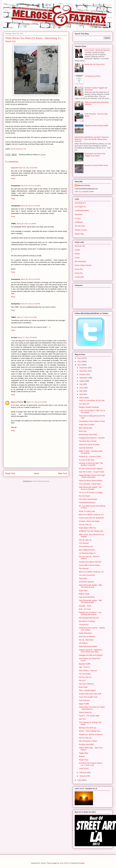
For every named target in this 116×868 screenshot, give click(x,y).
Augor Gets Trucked (87, 425)
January (83, 776)
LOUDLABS (79, 277)
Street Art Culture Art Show (89, 445)
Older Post (62, 473)
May (81, 391)
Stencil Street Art (85, 712)
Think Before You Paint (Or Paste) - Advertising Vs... (92, 708)
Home (37, 473)
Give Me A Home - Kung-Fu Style (92, 472)
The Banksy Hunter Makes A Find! (92, 421)
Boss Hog (83, 431)
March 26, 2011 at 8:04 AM (28, 168)
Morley (77, 254)
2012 (80, 361)
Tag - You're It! (84, 667)
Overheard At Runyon (87, 502)
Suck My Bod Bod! (86, 448)
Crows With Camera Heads (89, 565)
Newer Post (10, 473)
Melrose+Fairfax (17, 402)
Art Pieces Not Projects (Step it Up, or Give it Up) (91, 764)
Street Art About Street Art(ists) (91, 481)
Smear (77, 258)
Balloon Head (84, 594)
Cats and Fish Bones (87, 597)
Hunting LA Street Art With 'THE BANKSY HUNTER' (91, 464)
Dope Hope (83, 591)
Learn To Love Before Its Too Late (92, 400)
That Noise (83, 578)
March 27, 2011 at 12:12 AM (27, 317)
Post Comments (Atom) (41, 481)
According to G (80, 203)
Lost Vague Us (80, 207)
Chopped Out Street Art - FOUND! (92, 438)
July (81, 384)
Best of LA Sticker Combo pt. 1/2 (91, 572)
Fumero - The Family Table (89, 716)
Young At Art (84, 624)
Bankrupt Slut (80, 246)
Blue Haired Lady (85, 428)
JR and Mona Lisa (86, 546)
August (82, 381)
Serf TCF (82, 719)
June (81, 388)
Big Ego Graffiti (85, 664)
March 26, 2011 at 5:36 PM (30, 304)
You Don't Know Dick (87, 575)
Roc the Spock (85, 496)
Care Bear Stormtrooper (88, 499)
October (83, 374)
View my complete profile (84, 192)
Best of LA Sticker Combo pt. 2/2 (91, 515)
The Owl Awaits (85, 674)
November (83, 371)
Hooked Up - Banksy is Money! (91, 734)
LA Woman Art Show (93, 76)
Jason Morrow (65, 863)
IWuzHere (78, 214)
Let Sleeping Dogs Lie (87, 553)
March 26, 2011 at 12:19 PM (31, 186)
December (83, 368)
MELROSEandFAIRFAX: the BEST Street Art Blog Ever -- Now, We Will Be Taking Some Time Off (92, 139)
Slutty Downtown (85, 633)
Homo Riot (79, 269)
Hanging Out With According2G (91, 655)
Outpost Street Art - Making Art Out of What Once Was (91, 651)
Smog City (79, 273)
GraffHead (79, 222)
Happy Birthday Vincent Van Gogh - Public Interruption (92, 476)
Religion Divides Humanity (89, 407)
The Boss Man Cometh (88, 441)
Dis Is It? (82, 680)
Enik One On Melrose (87, 637)
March (82, 398)
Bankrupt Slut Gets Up (87, 728)
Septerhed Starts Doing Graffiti (96, 126)
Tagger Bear (84, 753)
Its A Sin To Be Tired (87, 460)
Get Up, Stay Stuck (86, 640)
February (83, 773)
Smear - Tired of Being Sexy (90, 731)
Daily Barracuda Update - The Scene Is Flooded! (90, 488)
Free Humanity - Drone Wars (90, 484)
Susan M (14, 168)
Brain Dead (83, 687)
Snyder (77, 250)
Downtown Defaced (86, 582)
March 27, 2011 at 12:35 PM (37, 402)
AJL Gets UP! (84, 404)
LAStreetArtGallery (82, 211)
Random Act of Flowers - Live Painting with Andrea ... (90, 613)
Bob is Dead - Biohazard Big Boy (97, 50)
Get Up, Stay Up (85, 525)
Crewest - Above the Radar (89, 521)
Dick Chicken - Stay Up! (88, 671)
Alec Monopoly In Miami (88, 741)
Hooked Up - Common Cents (90, 456)
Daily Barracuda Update (88, 646)
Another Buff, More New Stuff (90, 694)
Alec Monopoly (80, 261)
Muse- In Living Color (87, 511)
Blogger (82, 863)
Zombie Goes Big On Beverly (90, 562)
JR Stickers (83, 643)
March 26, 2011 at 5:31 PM (30, 279)
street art (19, 149)
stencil (13, 149)
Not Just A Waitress (86, 684)
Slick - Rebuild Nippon (87, 690)
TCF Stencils (84, 543)
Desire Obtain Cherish (83, 265)
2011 (80, 365)
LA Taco (78, 218)
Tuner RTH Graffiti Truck (88, 697)
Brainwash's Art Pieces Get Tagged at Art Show (95, 155)
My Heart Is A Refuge (87, 621)
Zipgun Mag (79, 234)
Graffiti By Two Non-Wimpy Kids (91, 531)
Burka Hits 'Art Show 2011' (95, 64)
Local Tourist (84, 768)
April (81, 394)
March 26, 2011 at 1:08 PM (26, 224)
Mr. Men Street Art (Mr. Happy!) (91, 469)
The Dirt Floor (80, 226)
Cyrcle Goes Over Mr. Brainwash (91, 518)
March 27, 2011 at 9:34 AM (27, 337)
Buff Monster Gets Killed (88, 435)
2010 (80, 780)
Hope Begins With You (87, 528)
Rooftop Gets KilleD (86, 744)
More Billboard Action (87, 550)
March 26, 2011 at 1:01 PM (30, 206)
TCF (25, 149)
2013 (80, 358)
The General (84, 568)
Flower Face (84, 760)
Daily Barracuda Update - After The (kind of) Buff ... (91, 586)
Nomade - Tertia (85, 606)
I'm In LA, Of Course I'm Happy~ (91, 493)
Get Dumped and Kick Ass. (89, 618)
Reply (13, 178)
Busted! (82, 756)
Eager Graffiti (84, 704)
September (84, 378)
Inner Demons (84, 700)
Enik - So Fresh (85, 609)
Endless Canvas (81, 230)
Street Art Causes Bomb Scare (96, 165)
